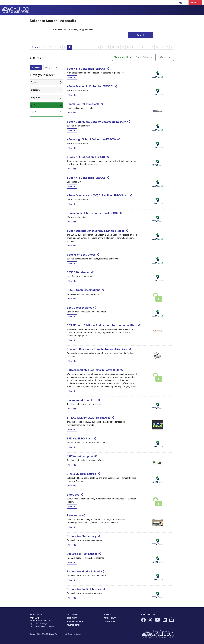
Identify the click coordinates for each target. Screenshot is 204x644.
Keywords (36, 98)
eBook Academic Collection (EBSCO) (90, 86)
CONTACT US (109, 622)
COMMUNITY (72, 618)
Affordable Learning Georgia (40, 620)
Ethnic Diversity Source (82, 474)
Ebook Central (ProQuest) (83, 104)
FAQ (182, 3)
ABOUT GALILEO (37, 615)
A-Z (33, 105)
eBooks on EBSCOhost (81, 255)
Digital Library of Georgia (39, 624)
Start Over (36, 67)
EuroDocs (73, 495)
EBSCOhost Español (79, 308)
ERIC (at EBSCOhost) (80, 439)
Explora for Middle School (83, 572)
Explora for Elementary (82, 536)
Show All (36, 47)
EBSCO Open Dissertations (84, 290)
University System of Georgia (71, 634)
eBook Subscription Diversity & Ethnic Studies (96, 231)
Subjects (36, 90)
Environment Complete (82, 400)
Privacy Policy (54, 634)
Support (195, 3)
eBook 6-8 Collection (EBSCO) (86, 69)
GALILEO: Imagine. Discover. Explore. (15, 10)
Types (34, 82)
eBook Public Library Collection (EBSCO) (92, 213)
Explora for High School (82, 554)
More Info (72, 77)
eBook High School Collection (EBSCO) (91, 139)
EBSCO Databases (78, 272)
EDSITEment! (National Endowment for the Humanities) (102, 325)
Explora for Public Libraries (84, 589)
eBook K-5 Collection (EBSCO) (86, 157)
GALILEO (45, 634)
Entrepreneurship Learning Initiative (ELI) (93, 370)
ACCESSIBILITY (110, 618)
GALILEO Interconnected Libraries (42, 627)
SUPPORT (108, 615)
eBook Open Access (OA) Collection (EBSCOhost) (98, 195)
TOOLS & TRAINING (75, 622)
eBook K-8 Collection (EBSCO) (86, 178)
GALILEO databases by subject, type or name (73, 30)
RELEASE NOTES (74, 625)
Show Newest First (123, 57)
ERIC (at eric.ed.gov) (80, 456)
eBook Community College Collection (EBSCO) (96, 122)
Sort (144, 57)
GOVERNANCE (73, 615)
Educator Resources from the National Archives (97, 349)
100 (164, 57)
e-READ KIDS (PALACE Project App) (88, 418)
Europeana (74, 515)
